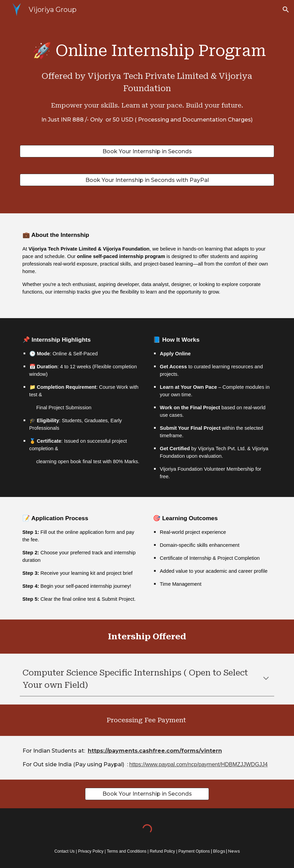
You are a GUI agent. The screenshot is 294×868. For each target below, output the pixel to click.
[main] (147, 78)
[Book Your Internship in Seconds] (147, 151)
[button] (286, 10)
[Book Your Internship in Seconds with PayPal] (147, 180)
